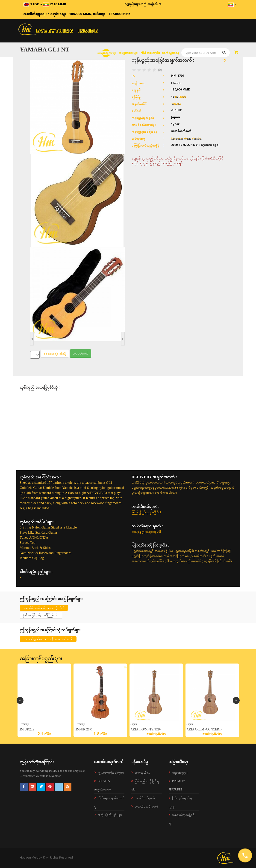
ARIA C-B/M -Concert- (204, 729)
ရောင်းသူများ (180, 772)
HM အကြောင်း (150, 53)
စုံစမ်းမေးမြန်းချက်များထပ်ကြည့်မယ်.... (41, 615)
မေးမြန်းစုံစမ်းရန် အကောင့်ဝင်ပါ (44, 608)
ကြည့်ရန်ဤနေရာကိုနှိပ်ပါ (146, 512)
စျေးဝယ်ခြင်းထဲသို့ (55, 353)
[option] (44, 700)
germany (24, 724)
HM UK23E (27, 729)
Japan (134, 724)
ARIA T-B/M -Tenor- (146, 729)
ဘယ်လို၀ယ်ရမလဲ (145, 798)
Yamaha (176, 104)
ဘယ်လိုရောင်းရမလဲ (146, 806)
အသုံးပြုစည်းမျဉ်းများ (110, 815)
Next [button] (236, 700)
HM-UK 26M (84, 729)
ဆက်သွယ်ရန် (171, 53)
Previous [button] (20, 700)
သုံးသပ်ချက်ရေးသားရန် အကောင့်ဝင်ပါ (48, 639)
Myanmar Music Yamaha (186, 138)
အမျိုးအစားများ (128, 53)
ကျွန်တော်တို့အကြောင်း (111, 772)
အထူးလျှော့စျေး (106, 53)
